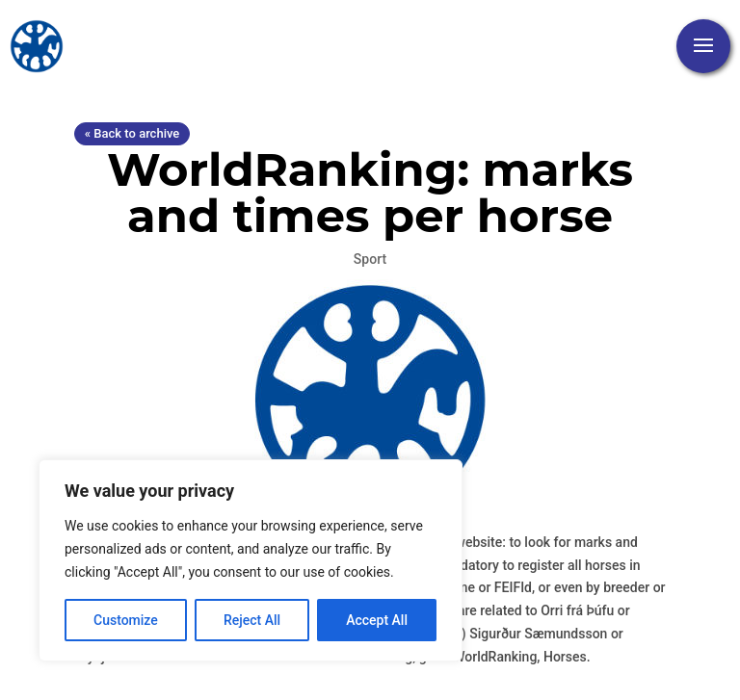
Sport (370, 259)
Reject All (252, 620)
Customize (126, 620)
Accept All (377, 620)
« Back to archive (132, 133)
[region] (251, 560)
